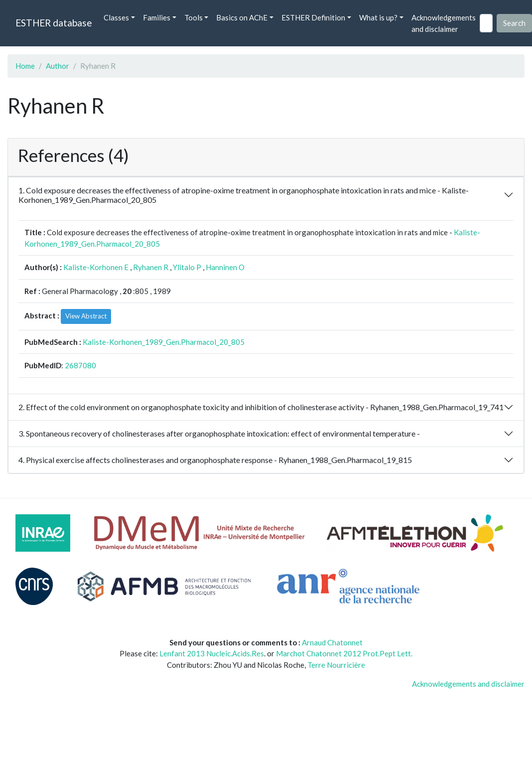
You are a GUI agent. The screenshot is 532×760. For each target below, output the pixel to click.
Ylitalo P (187, 267)
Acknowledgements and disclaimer (444, 23)
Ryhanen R (151, 267)
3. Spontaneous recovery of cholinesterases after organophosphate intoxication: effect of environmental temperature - (219, 433)
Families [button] (157, 17)
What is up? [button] (378, 17)
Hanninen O (225, 267)
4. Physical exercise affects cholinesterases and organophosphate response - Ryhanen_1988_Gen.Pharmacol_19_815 (215, 460)
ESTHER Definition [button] (313, 17)
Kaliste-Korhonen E (96, 267)
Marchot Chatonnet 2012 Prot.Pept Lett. (344, 653)
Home (25, 66)
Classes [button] (116, 17)
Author (58, 66)
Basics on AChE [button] (242, 17)
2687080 (80, 365)
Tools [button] (194, 17)
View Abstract (86, 316)
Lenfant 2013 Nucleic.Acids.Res (212, 653)
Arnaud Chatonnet (332, 642)
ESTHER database (54, 23)
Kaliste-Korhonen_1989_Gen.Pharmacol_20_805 (164, 342)
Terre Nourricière (336, 665)
